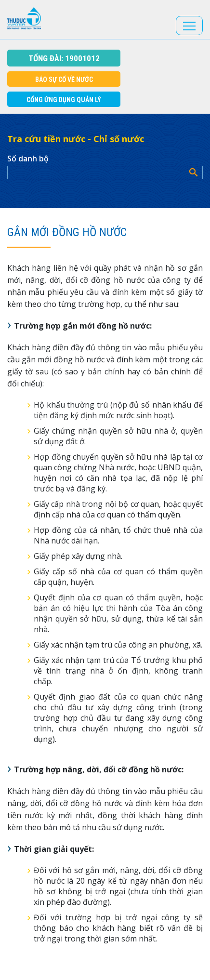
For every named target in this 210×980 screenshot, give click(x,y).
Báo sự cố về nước (64, 79)
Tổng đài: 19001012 (64, 58)
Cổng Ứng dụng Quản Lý (64, 100)
